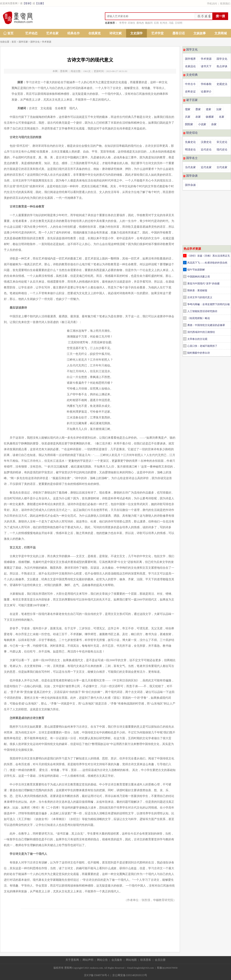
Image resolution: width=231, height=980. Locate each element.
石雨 (156, 23)
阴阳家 (189, 124)
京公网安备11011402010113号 (130, 975)
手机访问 (212, 4)
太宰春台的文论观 (197, 339)
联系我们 (225, 4)
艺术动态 (31, 33)
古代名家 (222, 167)
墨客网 (64, 71)
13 (185, 339)
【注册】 (40, 3)
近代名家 (206, 167)
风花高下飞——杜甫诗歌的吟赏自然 (207, 263)
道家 (208, 109)
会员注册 (160, 960)
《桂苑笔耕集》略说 (199, 318)
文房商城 (221, 33)
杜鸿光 (164, 23)
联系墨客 (146, 960)
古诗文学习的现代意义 (200, 297)
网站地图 (131, 960)
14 (185, 346)
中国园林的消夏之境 (199, 277)
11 (185, 325)
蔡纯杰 (140, 23)
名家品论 (190, 66)
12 (185, 332)
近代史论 (206, 150)
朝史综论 (192, 133)
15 (185, 353)
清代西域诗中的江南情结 (201, 332)
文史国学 (136, 33)
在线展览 (95, 33)
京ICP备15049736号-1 (97, 975)
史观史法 (222, 84)
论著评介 (206, 92)
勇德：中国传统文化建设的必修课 (206, 325)
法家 (219, 109)
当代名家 (190, 167)
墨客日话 (179, 33)
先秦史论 (190, 142)
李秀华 (123, 23)
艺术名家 (52, 33)
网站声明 (88, 960)
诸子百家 (192, 100)
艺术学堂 (157, 33)
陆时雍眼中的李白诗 (199, 353)
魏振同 (149, 23)
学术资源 (47, 42)
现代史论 (222, 150)
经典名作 (74, 33)
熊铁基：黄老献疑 (197, 290)
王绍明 (179, 23)
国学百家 (23, 42)
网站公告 (102, 960)
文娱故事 (200, 33)
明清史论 (190, 150)
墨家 (198, 109)
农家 (198, 117)
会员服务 (117, 960)
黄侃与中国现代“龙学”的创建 (203, 283)
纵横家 (210, 117)
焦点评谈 (222, 66)
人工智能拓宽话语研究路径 (202, 311)
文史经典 (192, 75)
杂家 (214, 124)
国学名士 (192, 158)
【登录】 (28, 3)
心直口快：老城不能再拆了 (202, 346)
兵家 (188, 117)
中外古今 (190, 84)
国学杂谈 (192, 176)
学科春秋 (206, 84)
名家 (222, 117)
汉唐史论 (206, 142)
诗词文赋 (115, 33)
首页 (10, 33)
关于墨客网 (72, 960)
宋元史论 (222, 142)
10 (185, 318)
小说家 (202, 124)
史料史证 (190, 92)
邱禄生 (132, 23)
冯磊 (171, 23)
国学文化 (35, 42)
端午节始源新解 (196, 270)
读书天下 (206, 66)
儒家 (188, 109)
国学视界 (190, 59)
